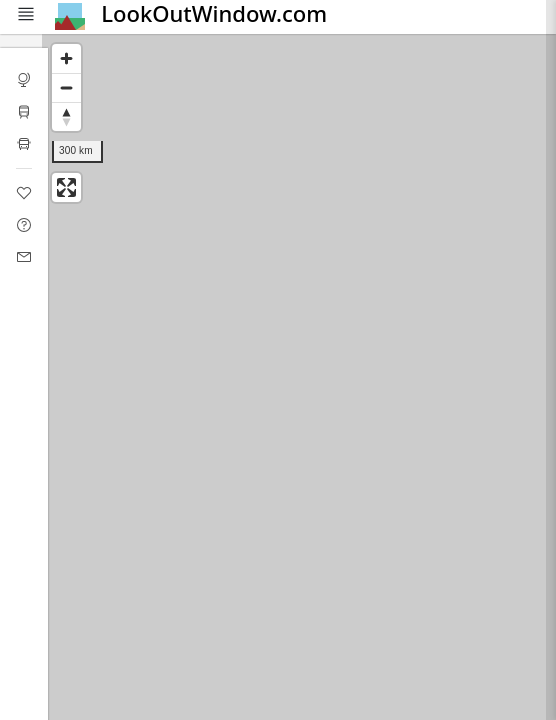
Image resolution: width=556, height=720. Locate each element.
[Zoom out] (66, 87)
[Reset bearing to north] (66, 116)
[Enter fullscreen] (66, 187)
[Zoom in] (66, 58)
